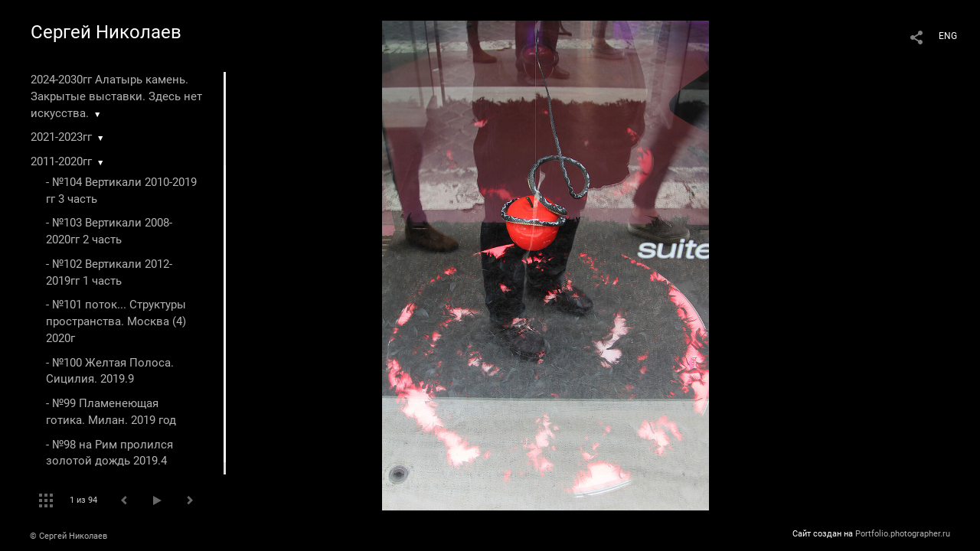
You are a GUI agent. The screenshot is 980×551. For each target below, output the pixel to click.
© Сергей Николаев (69, 536)
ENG (948, 36)
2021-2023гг (61, 137)
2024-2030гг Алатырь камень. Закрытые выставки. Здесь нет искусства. (116, 96)
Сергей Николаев (106, 32)
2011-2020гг (61, 161)
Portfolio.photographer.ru (903, 534)
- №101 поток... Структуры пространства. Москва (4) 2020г (116, 321)
